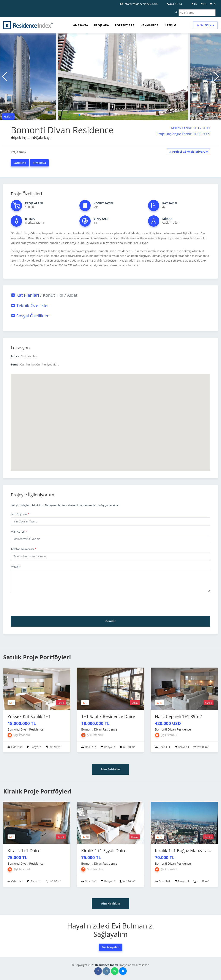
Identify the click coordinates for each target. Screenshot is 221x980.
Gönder (110, 621)
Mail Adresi (19, 532)
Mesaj (16, 566)
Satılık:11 (20, 163)
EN (203, 4)
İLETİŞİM (170, 25)
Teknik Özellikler (30, 305)
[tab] (110, 295)
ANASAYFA (81, 25)
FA (213, 4)
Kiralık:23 (39, 163)
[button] (79, 115)
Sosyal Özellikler (30, 316)
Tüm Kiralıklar (110, 903)
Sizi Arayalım (110, 947)
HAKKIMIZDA (149, 25)
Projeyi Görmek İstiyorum (189, 152)
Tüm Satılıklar (111, 769)
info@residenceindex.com (139, 4)
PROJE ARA (102, 25)
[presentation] (44, 604)
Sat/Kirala (205, 25)
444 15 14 (174, 4)
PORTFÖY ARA (125, 25)
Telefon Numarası (24, 549)
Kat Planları (44, 295)
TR (194, 4)
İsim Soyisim (20, 514)
